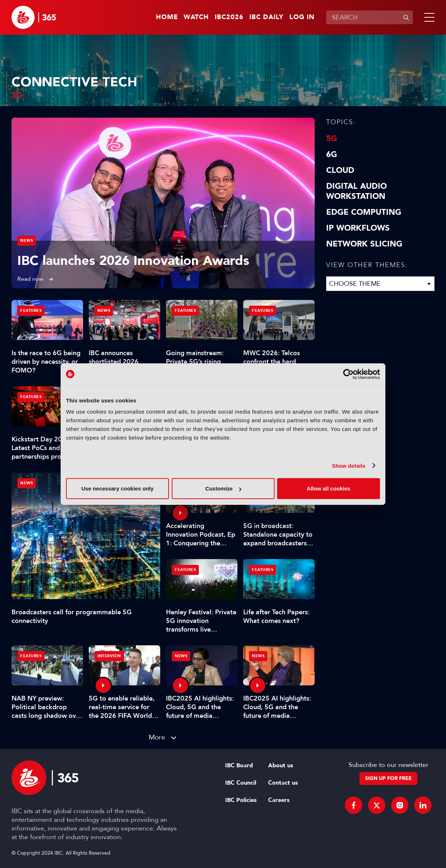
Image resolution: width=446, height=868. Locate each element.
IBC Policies (241, 800)
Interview (109, 656)
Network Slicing (364, 244)
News (27, 241)
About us (281, 766)
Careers (279, 800)
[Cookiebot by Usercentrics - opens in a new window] (348, 374)
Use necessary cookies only (117, 488)
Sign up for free (388, 778)
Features (31, 311)
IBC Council (241, 783)
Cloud (340, 170)
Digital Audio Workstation (357, 191)
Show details (349, 465)
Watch (196, 17)
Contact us (283, 783)
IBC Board (239, 766)
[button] (428, 17)
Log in (302, 17)
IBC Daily (266, 17)
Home (167, 17)
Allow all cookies (329, 488)
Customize (223, 488)
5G (332, 139)
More (157, 737)
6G (332, 154)
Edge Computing (364, 212)
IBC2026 (229, 17)
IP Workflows (358, 228)
